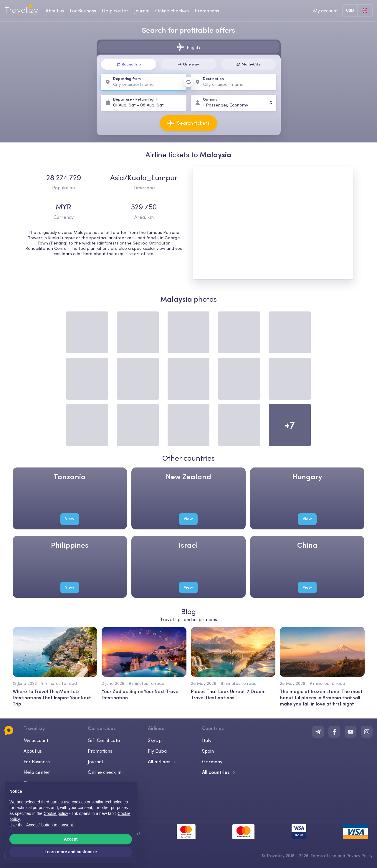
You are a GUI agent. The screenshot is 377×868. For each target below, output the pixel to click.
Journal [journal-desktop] (142, 11)
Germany (212, 762)
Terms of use (323, 856)
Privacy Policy (359, 856)
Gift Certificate (104, 740)
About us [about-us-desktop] (55, 11)
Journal (95, 762)
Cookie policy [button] (56, 813)
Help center (37, 772)
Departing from (127, 79)
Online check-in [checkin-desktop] (172, 11)
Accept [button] (71, 839)
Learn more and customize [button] (71, 852)
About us (33, 751)
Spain (208, 751)
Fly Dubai (158, 751)
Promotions (207, 11)
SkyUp (155, 740)
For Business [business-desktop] (83, 11)
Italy (207, 740)
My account (36, 740)
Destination (213, 79)
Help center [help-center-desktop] (115, 11)
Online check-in (105, 772)
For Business (37, 762)
